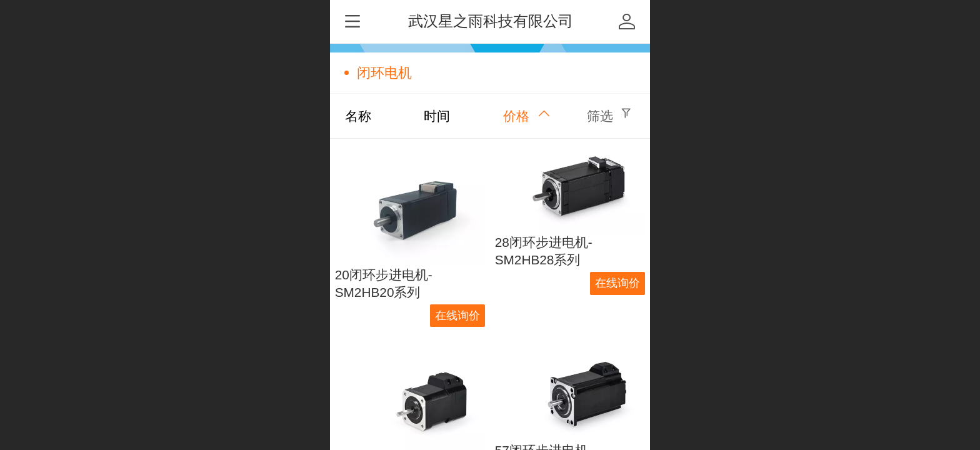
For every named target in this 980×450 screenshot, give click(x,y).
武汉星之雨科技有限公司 (491, 21)
